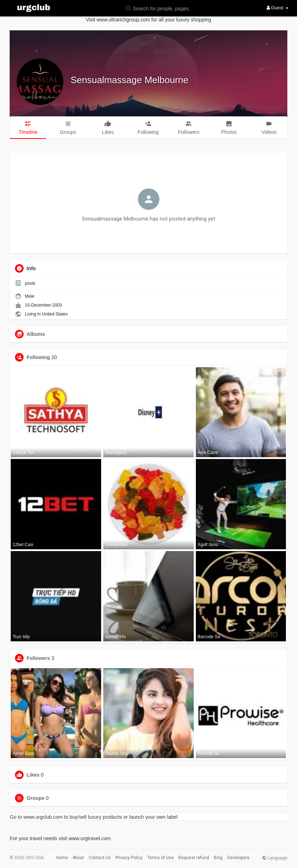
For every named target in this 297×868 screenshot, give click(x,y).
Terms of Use (160, 858)
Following (38, 357)
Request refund (194, 858)
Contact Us (100, 858)
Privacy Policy (129, 858)
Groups (35, 798)
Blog (218, 858)
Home (62, 858)
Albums (36, 334)
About (78, 858)
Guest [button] (278, 8)
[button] (159, 8)
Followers (38, 658)
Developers (238, 858)
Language (275, 858)
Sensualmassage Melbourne (129, 80)
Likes (33, 775)
